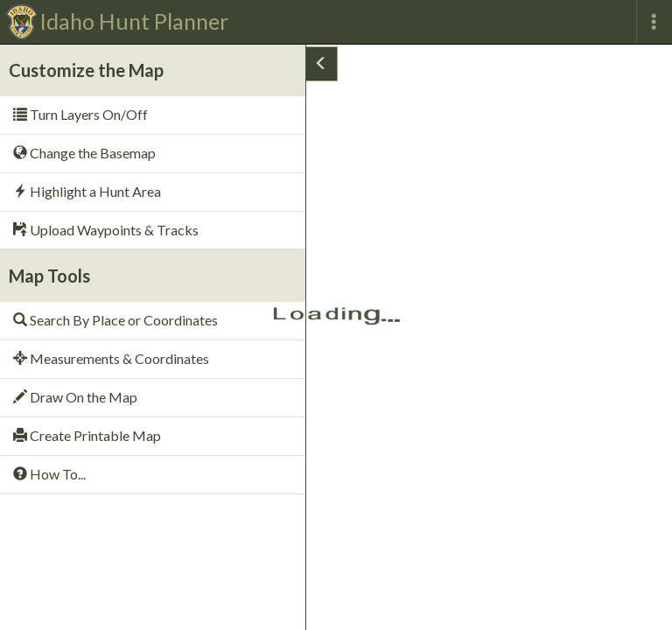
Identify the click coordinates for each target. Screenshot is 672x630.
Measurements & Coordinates (111, 358)
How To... (49, 474)
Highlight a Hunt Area (87, 191)
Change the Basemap (84, 153)
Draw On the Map (75, 397)
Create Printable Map (87, 435)
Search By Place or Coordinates (115, 320)
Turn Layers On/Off (80, 114)
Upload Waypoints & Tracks (106, 230)
